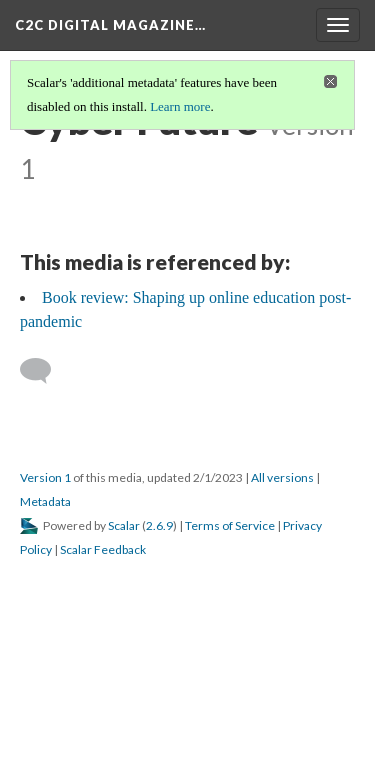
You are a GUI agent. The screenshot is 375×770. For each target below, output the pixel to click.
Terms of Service (230, 525)
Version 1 (45, 477)
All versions (282, 477)
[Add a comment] (44, 371)
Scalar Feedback (103, 549)
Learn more (180, 106)
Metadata (45, 501)
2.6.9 (159, 525)
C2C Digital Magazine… (110, 25)
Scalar (124, 525)
